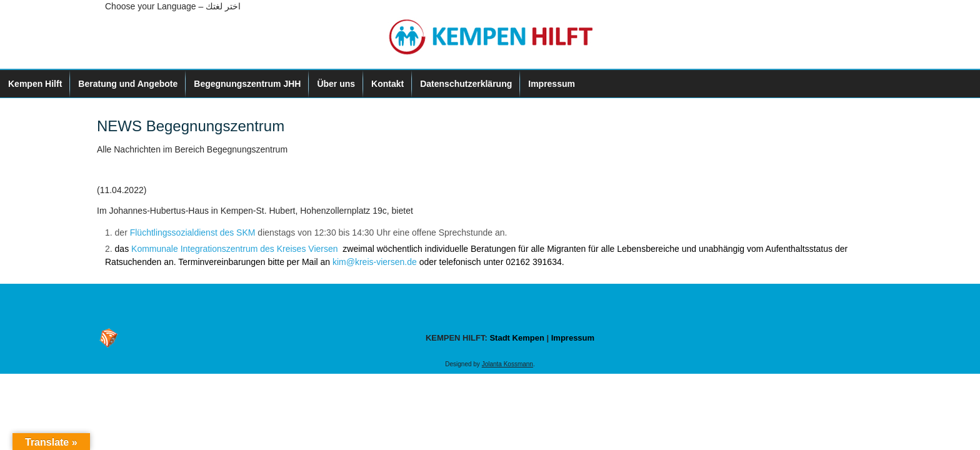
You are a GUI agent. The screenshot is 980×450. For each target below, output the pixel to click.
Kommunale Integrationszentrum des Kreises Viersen (236, 249)
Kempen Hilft (35, 84)
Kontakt (387, 84)
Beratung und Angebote (128, 84)
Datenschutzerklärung (466, 84)
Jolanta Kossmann (507, 364)
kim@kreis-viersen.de (376, 262)
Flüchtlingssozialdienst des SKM (193, 232)
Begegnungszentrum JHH (247, 84)
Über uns (336, 84)
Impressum (552, 84)
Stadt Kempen (517, 338)
